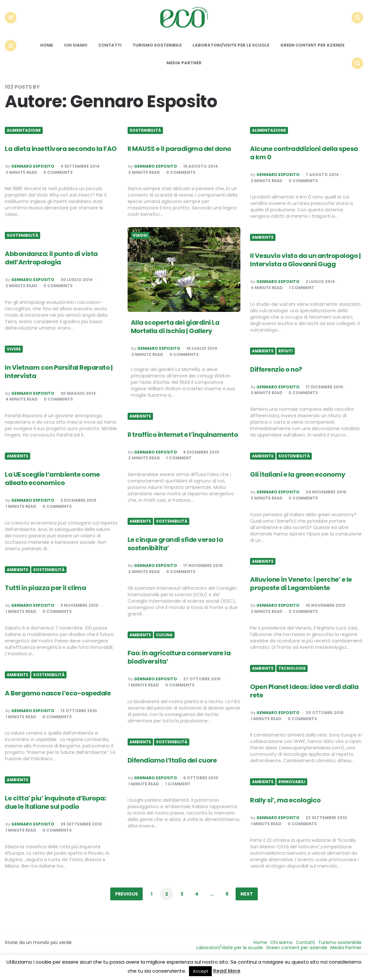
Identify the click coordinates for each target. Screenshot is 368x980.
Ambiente (263, 252)
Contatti (110, 60)
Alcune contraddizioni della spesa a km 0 (304, 168)
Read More (227, 971)
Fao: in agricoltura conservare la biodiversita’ (179, 672)
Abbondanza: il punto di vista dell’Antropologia (51, 273)
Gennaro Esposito (33, 181)
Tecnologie (292, 683)
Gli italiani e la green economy (298, 489)
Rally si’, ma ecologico (285, 815)
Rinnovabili (292, 797)
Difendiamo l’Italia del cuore (172, 775)
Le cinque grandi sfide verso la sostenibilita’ (175, 559)
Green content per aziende (312, 60)
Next (247, 909)
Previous (126, 909)
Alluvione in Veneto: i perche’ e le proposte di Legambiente (301, 599)
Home (47, 60)
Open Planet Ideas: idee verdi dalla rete (304, 706)
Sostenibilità (145, 145)
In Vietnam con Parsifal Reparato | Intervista (59, 386)
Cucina (164, 650)
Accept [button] (200, 971)
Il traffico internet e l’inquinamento (183, 449)
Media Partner (184, 78)
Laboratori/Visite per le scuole (231, 60)
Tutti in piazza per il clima (45, 603)
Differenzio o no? (276, 384)
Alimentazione (24, 145)
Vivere (14, 364)
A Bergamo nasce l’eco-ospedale (58, 708)
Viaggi (140, 251)
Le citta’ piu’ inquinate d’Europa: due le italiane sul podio (55, 817)
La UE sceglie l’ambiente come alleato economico (52, 493)
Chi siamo (76, 60)
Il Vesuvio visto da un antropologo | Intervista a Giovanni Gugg (305, 275)
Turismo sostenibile (157, 60)
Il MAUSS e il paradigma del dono (179, 163)
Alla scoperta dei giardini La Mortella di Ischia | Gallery (175, 341)
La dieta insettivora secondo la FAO (61, 163)
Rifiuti (286, 366)
